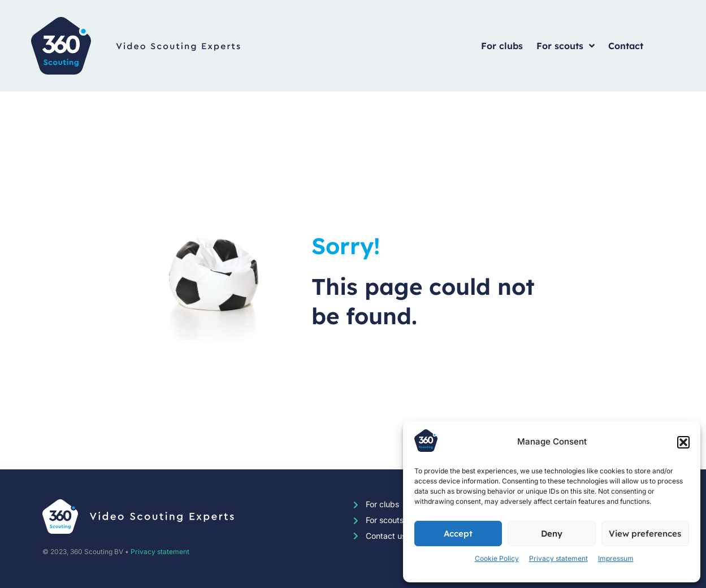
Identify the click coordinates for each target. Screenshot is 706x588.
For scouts (566, 46)
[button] (683, 442)
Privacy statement (558, 558)
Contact (626, 46)
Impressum (616, 558)
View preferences (645, 533)
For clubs (502, 46)
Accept (458, 533)
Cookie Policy (497, 558)
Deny (552, 533)
